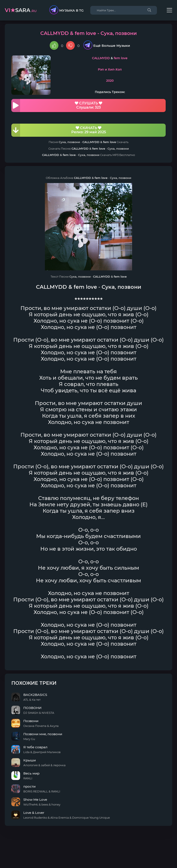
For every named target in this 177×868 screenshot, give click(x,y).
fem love (121, 58)
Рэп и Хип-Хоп (110, 69)
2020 (110, 81)
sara (21, 10)
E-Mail (113, 858)
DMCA (88, 854)
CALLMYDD (101, 58)
